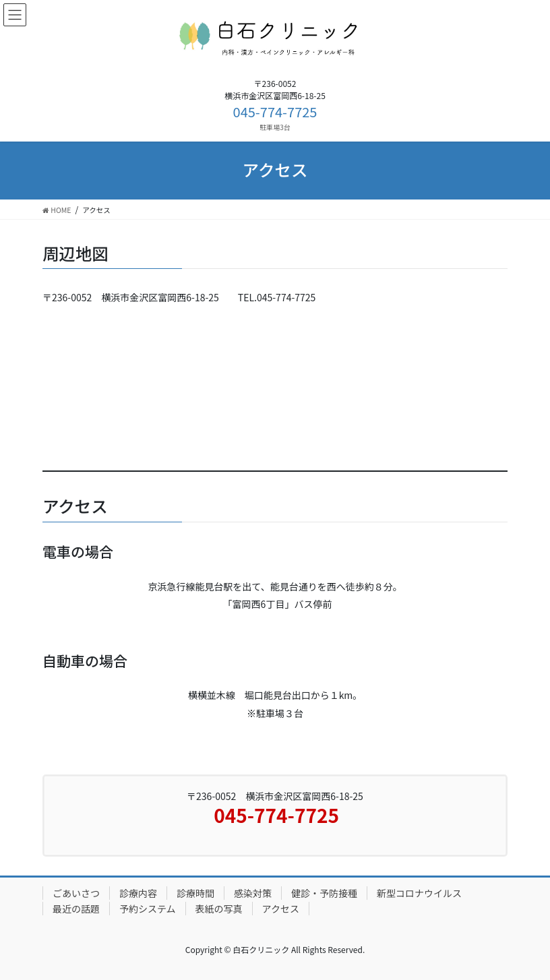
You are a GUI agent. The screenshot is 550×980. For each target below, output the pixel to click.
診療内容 (138, 893)
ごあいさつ (76, 893)
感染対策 (253, 893)
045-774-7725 (275, 112)
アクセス (281, 909)
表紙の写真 (219, 909)
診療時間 (195, 893)
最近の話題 (76, 909)
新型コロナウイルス (419, 893)
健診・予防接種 (324, 893)
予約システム (148, 909)
